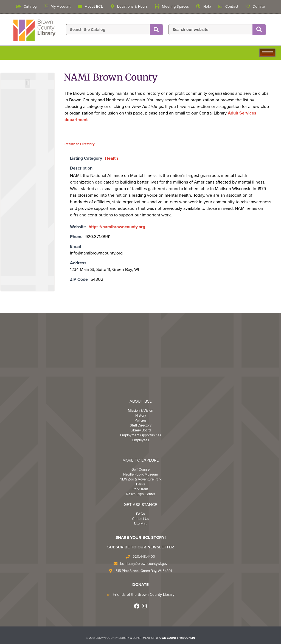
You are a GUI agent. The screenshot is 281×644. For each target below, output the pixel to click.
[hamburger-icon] (267, 53)
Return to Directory (80, 144)
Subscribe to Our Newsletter (141, 547)
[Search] (156, 30)
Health (111, 158)
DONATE (140, 585)
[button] (28, 83)
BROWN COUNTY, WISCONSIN (175, 638)
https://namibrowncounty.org (117, 227)
